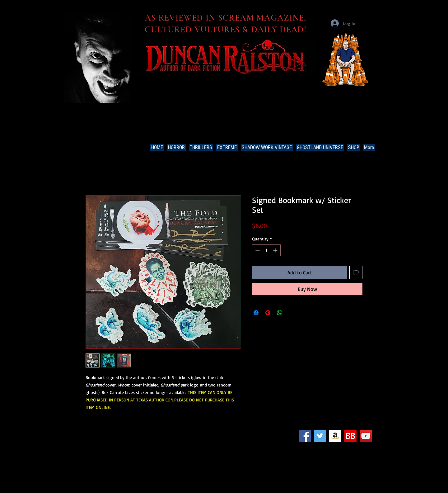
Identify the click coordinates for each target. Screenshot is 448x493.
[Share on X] (292, 313)
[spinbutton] (266, 250)
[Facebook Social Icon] (305, 436)
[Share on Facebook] (256, 313)
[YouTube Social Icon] (366, 436)
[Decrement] (257, 250)
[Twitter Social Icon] (320, 436)
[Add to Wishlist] (356, 273)
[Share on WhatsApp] (280, 313)
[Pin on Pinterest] (268, 313)
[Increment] (276, 250)
